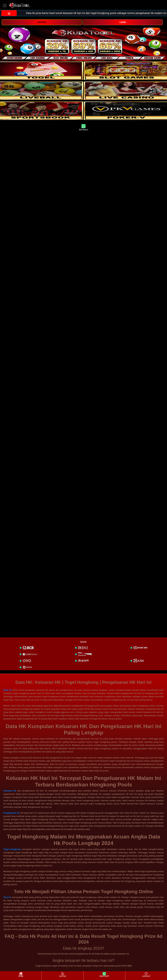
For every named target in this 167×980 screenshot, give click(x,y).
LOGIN (123, 22)
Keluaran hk (10, 791)
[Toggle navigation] (5, 5)
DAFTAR (42, 22)
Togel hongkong (12, 849)
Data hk (7, 690)
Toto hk (7, 897)
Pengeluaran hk (11, 813)
